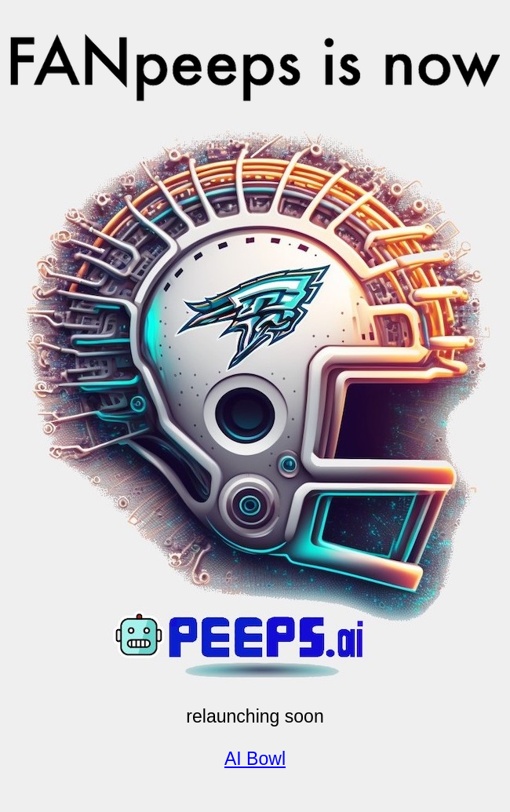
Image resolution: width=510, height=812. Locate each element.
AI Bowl (255, 759)
